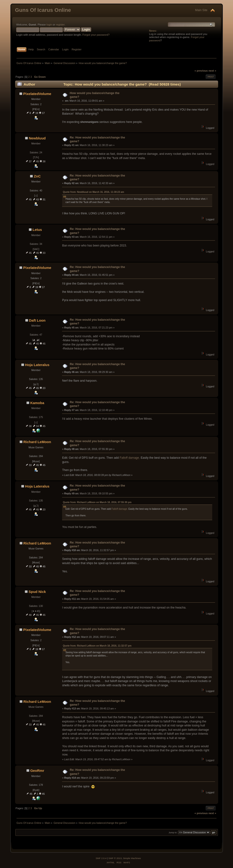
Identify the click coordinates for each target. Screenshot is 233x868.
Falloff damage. (130, 458)
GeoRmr (37, 771)
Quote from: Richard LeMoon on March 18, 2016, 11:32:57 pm (97, 646)
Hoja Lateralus (37, 365)
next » (212, 71)
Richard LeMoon (37, 442)
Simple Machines (132, 858)
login (49, 25)
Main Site (201, 10)
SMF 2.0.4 (101, 858)
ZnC (37, 176)
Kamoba (37, 403)
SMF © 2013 (115, 858)
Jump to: (173, 832)
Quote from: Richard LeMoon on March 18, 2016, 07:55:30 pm (97, 502)
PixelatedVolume (37, 94)
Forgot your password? (96, 35)
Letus (37, 230)
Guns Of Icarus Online (43, 10)
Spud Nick (37, 592)
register (60, 25)
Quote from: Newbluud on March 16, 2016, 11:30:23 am (93, 192)
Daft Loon (37, 320)
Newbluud (37, 138)
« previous (201, 71)
